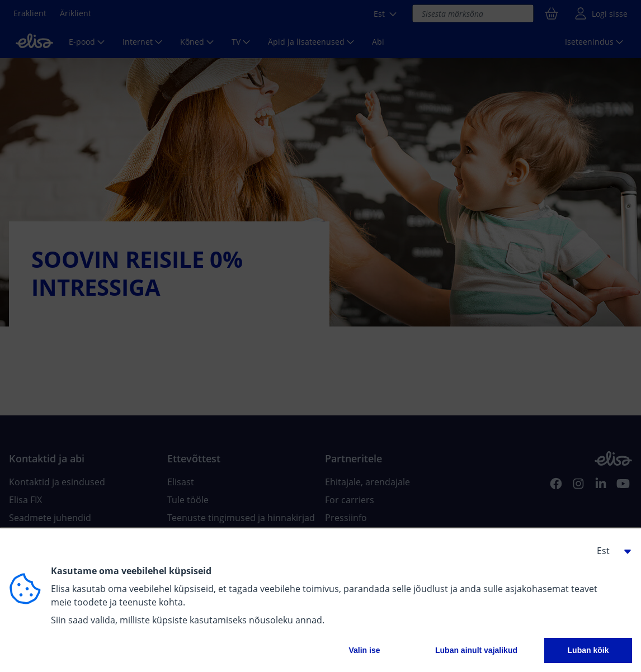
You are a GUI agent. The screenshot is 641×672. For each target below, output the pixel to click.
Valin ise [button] (364, 650)
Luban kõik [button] (588, 650)
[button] (610, 551)
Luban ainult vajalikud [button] (476, 650)
